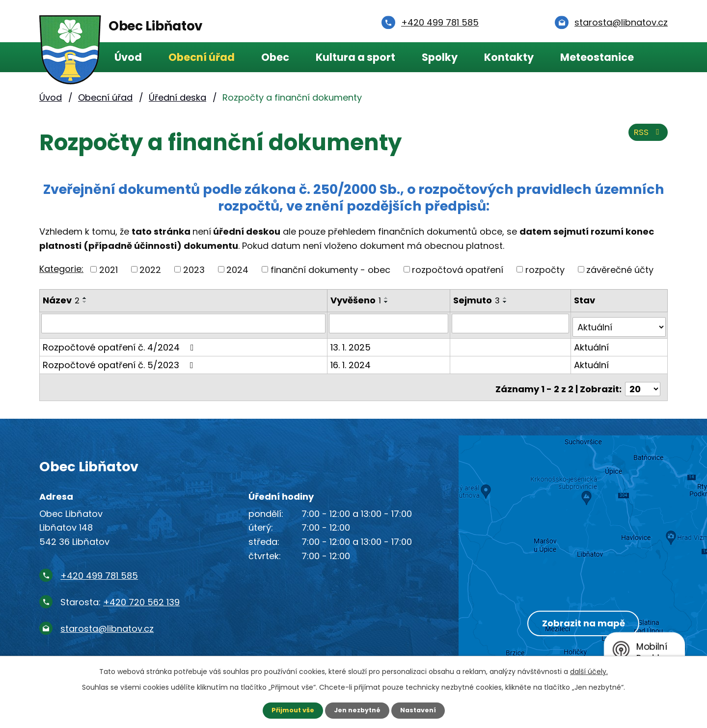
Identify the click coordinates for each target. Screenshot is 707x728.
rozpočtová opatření (458, 269)
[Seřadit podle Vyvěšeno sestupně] (388, 302)
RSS (647, 136)
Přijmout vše (288, 710)
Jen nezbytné (357, 710)
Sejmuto (478, 300)
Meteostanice (597, 57)
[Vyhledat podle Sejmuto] (512, 323)
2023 (194, 269)
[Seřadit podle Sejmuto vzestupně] (507, 298)
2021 (109, 269)
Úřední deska (177, 97)
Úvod (128, 57)
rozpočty (545, 269)
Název (61, 300)
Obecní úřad (202, 57)
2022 (150, 269)
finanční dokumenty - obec (330, 269)
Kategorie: (61, 269)
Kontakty (509, 57)
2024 (237, 269)
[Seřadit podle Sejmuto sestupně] (507, 302)
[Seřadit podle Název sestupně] (85, 302)
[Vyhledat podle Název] (184, 323)
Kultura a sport (355, 57)
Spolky (440, 57)
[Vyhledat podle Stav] (620, 323)
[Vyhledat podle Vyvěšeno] (390, 323)
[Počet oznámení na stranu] (643, 381)
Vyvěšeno (357, 300)
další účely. (589, 671)
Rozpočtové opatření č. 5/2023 (120, 361)
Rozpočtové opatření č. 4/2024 (120, 343)
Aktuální (592, 343)
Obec (275, 57)
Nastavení (422, 710)
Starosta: (120, 594)
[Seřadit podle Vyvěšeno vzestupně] (388, 298)
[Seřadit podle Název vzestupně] (85, 298)
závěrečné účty (620, 269)
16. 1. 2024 (352, 361)
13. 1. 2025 (352, 343)
